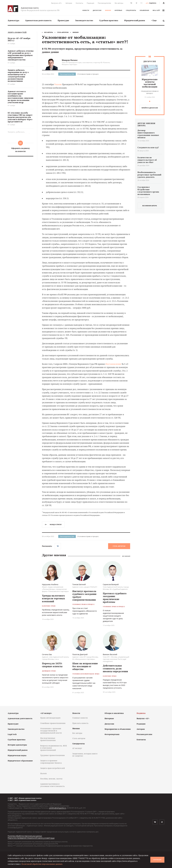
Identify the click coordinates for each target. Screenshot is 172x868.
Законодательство (84, 20)
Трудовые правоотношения (52, 755)
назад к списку (53, 524)
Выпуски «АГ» (57, 3)
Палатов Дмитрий (80, 654)
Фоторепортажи (112, 734)
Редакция (90, 3)
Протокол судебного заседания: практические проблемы (115, 598)
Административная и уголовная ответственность (52, 785)
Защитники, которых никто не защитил (85, 755)
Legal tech (12, 734)
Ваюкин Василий (110, 654)
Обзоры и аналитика (114, 713)
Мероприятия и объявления (118, 729)
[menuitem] (13, 20)
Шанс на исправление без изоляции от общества (85, 666)
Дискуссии (97, 10)
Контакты (79, 3)
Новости (86, 10)
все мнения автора (150, 206)
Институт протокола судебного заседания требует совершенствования (84, 595)
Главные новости (80, 718)
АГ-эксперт (77, 748)
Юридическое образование (20, 761)
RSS (141, 3)
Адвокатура (13, 20)
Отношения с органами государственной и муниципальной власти (51, 731)
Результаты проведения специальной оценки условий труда (31, 838)
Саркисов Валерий (111, 584)
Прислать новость (80, 723)
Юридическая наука (17, 755)
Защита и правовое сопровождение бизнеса (51, 762)
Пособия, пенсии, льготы (51, 779)
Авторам (69, 3)
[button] (150, 101)
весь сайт (159, 10)
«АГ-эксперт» (46, 713)
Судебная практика (109, 20)
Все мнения (126, 556)
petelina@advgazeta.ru (58, 808)
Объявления (144, 10)
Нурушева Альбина (50, 584)
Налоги (43, 773)
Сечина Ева (47, 654)
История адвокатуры (17, 745)
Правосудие (63, 20)
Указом (58, 84)
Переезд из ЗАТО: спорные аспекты (52, 665)
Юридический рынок (135, 20)
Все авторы (119, 3)
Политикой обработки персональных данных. (42, 864)
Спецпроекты (131, 10)
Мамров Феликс (70, 60)
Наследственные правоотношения (48, 739)
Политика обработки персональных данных (25, 836)
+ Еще (154, 20)
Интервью (118, 10)
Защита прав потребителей (53, 768)
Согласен (157, 860)
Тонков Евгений (79, 584)
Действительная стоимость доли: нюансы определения (115, 668)
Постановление (113, 364)
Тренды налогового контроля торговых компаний (53, 598)
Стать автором (63, 32)
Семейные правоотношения (53, 723)
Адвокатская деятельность (38, 20)
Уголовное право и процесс (88, 74)
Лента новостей (17, 33)
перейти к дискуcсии (150, 108)
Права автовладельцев (50, 718)
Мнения (108, 10)
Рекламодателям (104, 3)
